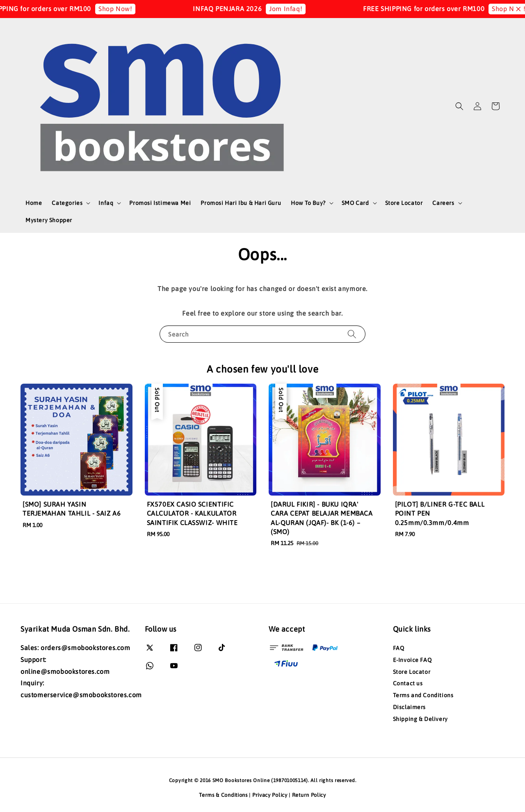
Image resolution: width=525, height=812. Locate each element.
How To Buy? (308, 203)
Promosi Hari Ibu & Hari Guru (241, 203)
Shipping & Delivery (420, 719)
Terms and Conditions (423, 695)
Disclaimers (410, 707)
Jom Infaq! (298, 9)
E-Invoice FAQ (412, 660)
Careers (443, 203)
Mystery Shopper (49, 220)
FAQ (399, 648)
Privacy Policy (270, 795)
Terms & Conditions (223, 795)
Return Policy (309, 795)
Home (34, 203)
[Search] (352, 334)
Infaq (106, 203)
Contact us (408, 683)
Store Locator (404, 203)
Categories (67, 203)
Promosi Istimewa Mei (160, 203)
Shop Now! (127, 9)
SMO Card (355, 203)
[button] (459, 106)
